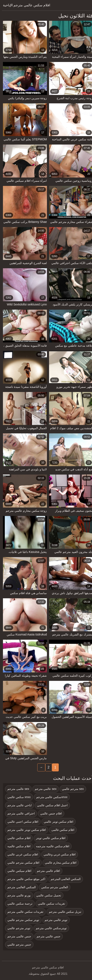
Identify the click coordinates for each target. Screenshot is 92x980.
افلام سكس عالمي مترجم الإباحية (25, 5)
